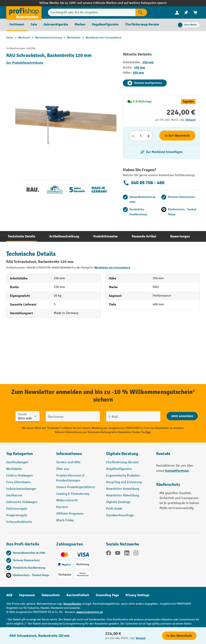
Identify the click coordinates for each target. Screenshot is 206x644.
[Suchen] (141, 12)
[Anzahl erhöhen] (149, 136)
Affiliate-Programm (70, 514)
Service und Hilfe (68, 462)
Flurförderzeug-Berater (123, 462)
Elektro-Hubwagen (20, 476)
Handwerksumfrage (120, 515)
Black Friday (65, 520)
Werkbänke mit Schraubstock (112, 268)
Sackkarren (14, 495)
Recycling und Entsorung (124, 482)
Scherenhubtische (19, 522)
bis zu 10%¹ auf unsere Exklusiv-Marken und (92, 3)
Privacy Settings (137, 595)
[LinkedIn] (127, 554)
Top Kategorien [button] (20, 454)
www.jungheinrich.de (90, 612)
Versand (191, 120)
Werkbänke (14, 469)
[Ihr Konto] (177, 12)
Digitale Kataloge (118, 502)
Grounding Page (107, 595)
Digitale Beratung (122, 454)
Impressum (27, 595)
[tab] (22, 236)
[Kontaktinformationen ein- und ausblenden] (10, 634)
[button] (128, 455)
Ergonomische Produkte (123, 476)
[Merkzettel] (186, 13)
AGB (9, 595)
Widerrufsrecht (67, 500)
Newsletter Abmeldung (123, 495)
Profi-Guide (114, 509)
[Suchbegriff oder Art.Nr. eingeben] (92, 12)
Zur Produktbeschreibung (25, 63)
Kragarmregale (17, 515)
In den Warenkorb (177, 136)
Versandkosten (72, 604)
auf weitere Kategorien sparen (145, 3)
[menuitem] (177, 13)
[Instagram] (136, 554)
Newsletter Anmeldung (123, 489)
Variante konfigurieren (145, 83)
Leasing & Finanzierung (73, 494)
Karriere (62, 507)
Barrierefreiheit (78, 595)
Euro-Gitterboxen (18, 482)
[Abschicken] (182, 416)
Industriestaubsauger (21, 489)
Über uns (63, 469)
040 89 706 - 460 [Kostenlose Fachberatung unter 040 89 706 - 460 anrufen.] (144, 183)
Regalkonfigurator (119, 469)
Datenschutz (51, 595)
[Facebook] (109, 554)
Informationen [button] (69, 454)
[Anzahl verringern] (133, 136)
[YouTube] (118, 554)
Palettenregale (17, 509)
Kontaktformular (177, 471)
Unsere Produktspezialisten (76, 487)
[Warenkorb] (195, 13)
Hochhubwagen (17, 462)
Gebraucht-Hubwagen (22, 502)
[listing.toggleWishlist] (161, 152)
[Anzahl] (141, 136)
